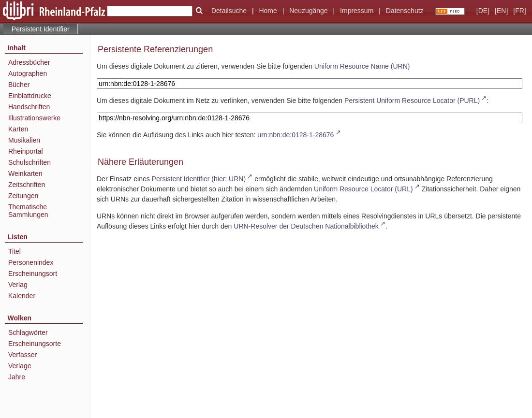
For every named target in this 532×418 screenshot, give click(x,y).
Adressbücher (29, 62)
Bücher (19, 85)
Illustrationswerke (34, 118)
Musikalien (24, 140)
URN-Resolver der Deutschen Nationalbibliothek (306, 226)
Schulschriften (30, 162)
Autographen (28, 73)
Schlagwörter (28, 332)
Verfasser (22, 355)
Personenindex (31, 262)
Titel (15, 251)
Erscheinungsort (33, 274)
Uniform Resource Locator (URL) (363, 189)
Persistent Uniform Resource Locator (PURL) (412, 101)
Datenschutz (405, 11)
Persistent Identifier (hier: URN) (199, 179)
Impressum (357, 11)
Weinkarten (25, 173)
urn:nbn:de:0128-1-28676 (296, 135)
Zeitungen (23, 196)
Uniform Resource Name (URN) (362, 66)
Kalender (22, 296)
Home (268, 11)
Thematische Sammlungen (28, 211)
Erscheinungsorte (35, 344)
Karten (18, 129)
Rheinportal (26, 151)
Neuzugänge (308, 11)
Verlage (20, 366)
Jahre (17, 377)
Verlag (18, 285)
